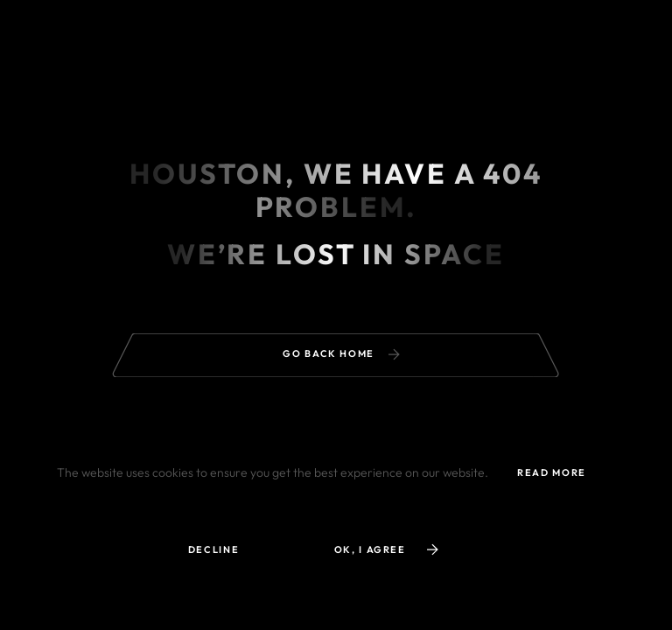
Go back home (341, 354)
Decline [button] (213, 549)
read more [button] (552, 472)
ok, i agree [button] (386, 549)
